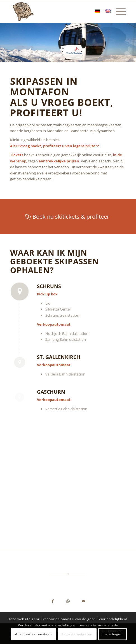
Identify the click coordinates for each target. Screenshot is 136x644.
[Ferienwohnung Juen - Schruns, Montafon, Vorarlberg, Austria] (56, 11)
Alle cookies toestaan (33, 634)
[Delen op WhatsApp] (68, 602)
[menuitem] (118, 11)
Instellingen (112, 634)
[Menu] (118, 11)
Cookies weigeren (77, 634)
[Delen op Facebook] (53, 602)
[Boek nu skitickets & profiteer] (68, 217)
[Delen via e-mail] (84, 602)
